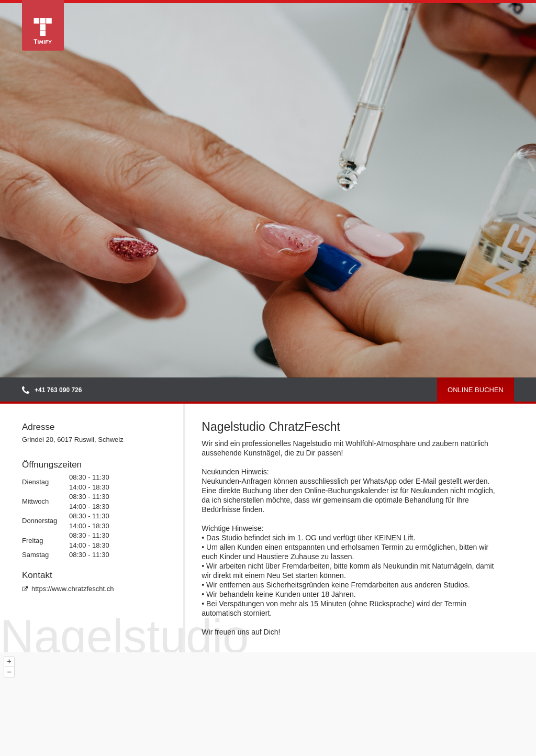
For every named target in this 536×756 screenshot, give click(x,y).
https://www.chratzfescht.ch (68, 589)
